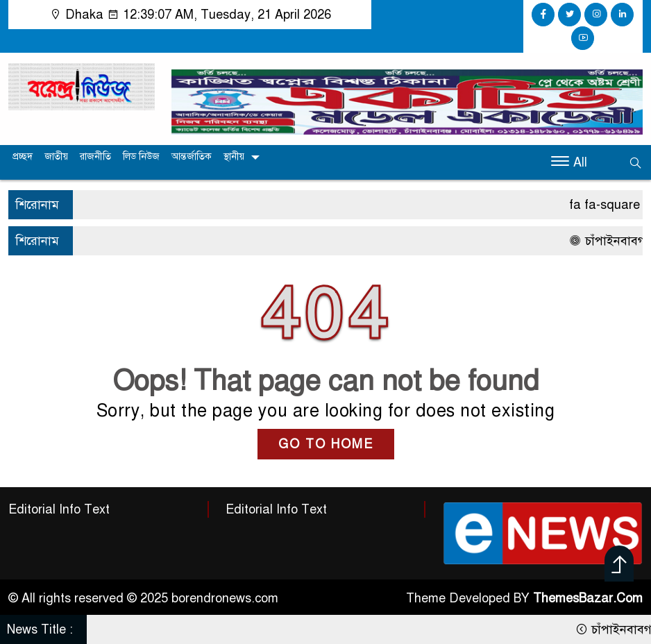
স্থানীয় (234, 156)
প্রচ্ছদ (23, 156)
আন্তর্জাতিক (192, 156)
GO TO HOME (326, 444)
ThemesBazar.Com (588, 598)
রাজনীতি (95, 156)
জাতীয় (56, 156)
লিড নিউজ (141, 156)
